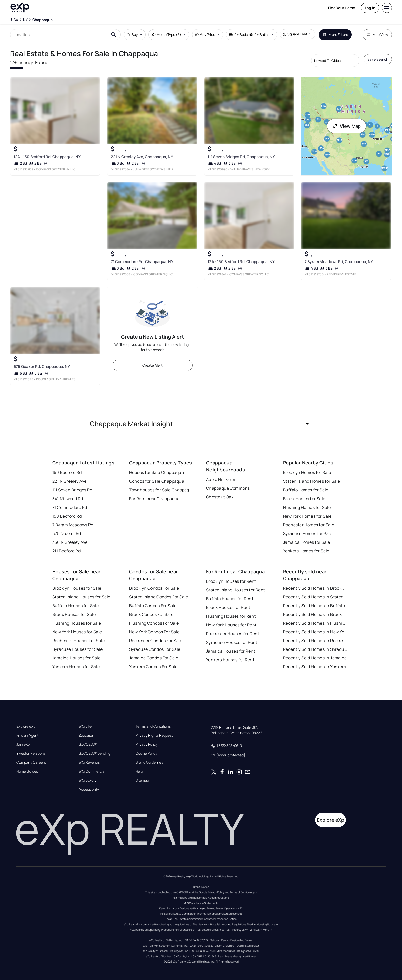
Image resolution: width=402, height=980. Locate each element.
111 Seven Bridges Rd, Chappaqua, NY (241, 157)
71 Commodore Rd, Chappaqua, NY (142, 262)
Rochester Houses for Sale (78, 641)
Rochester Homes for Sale (309, 525)
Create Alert (152, 365)
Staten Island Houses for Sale (81, 597)
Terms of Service (240, 892)
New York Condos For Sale (154, 632)
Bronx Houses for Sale (74, 614)
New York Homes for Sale (307, 516)
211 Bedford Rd (66, 551)
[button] (201, 424)
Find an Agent (27, 735)
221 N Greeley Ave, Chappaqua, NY (142, 157)
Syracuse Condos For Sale (155, 649)
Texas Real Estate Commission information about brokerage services (201, 914)
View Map (347, 126)
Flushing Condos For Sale (154, 623)
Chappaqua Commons (228, 488)
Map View (377, 35)
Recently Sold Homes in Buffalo (314, 606)
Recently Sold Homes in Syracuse (315, 649)
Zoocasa (86, 735)
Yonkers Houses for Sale (76, 667)
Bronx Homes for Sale (304, 499)
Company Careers (31, 762)
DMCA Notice (201, 887)
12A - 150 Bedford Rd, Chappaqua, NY (47, 157)
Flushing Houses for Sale (77, 623)
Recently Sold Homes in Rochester (315, 641)
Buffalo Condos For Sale (153, 606)
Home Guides (27, 771)
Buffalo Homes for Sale (306, 490)
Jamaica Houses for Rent (231, 651)
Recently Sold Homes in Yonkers (314, 667)
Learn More (262, 930)
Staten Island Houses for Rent (236, 590)
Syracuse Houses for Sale (78, 649)
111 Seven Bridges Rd (72, 490)
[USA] (15, 20)
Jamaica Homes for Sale (307, 542)
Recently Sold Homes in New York (315, 632)
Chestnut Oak (220, 497)
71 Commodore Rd (70, 507)
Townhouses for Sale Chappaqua (161, 490)
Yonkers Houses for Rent (230, 660)
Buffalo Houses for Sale (76, 606)
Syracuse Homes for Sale (308, 533)
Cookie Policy (146, 753)
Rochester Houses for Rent (233, 634)
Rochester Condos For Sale (156, 641)
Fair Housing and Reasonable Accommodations (201, 898)
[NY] (25, 20)
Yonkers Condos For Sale (153, 667)
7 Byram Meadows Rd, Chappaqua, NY (339, 262)
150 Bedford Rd (67, 472)
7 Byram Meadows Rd (73, 525)
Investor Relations (31, 753)
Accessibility (89, 789)
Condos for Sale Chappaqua (157, 481)
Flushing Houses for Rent (231, 616)
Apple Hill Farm (221, 479)
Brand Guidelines (149, 762)
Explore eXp (26, 726)
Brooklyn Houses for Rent (231, 581)
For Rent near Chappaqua (154, 499)
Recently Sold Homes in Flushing (315, 623)
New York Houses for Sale (77, 632)
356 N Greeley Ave (70, 542)
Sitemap (142, 780)
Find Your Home (341, 8)
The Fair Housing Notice (261, 924)
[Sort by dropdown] (335, 61)
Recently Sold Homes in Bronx (312, 614)
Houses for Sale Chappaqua (157, 472)
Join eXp (23, 744)
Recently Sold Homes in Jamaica (315, 658)
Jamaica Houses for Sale (76, 658)
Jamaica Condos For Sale (154, 658)
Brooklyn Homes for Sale (307, 472)
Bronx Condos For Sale (151, 614)
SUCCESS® (88, 744)
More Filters (335, 35)
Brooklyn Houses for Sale (77, 588)
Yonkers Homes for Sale (306, 551)
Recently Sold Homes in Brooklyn (315, 588)
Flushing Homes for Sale (307, 507)
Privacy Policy (147, 744)
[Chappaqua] (42, 20)
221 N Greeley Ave (69, 481)
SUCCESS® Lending (95, 753)
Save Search (378, 59)
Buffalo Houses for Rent (230, 599)
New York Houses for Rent (231, 625)
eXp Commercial (92, 771)
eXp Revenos (89, 762)
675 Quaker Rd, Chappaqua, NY (42, 367)
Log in (370, 8)
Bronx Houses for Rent (228, 607)
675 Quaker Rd (67, 533)
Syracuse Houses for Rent (232, 642)
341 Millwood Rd (68, 499)
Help (139, 771)
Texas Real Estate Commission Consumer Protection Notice (201, 919)
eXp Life (85, 726)
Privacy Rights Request (154, 735)
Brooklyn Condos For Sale (154, 588)
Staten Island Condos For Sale (159, 597)
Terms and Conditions (153, 726)
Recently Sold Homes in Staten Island (315, 597)
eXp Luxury (88, 780)
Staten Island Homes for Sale (311, 481)
